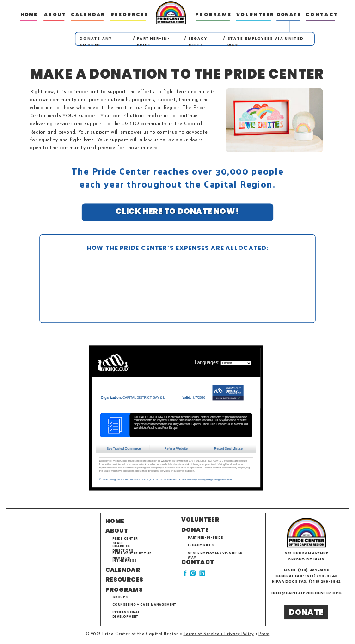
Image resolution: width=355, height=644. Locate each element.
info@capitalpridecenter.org (306, 593)
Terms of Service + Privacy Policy (219, 634)
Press (264, 634)
